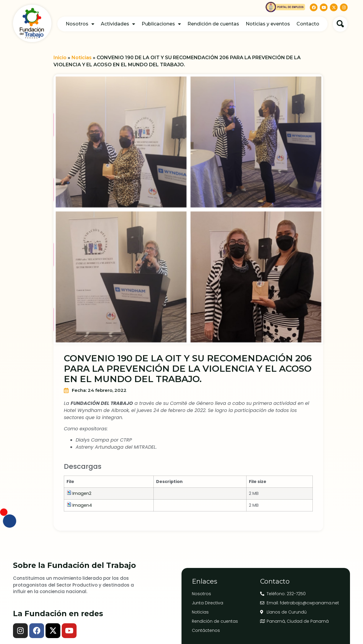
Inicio (60, 58)
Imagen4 (82, 505)
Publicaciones (161, 24)
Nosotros (80, 24)
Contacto (308, 24)
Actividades (118, 24)
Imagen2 (82, 493)
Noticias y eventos (268, 24)
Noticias (82, 58)
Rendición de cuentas (213, 24)
